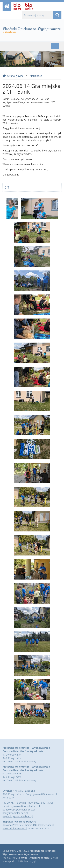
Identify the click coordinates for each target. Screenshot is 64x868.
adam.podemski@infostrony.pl (19, 861)
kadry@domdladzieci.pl (15, 813)
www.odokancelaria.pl (15, 828)
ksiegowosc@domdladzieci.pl (19, 810)
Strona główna (13, 76)
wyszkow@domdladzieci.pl (25, 806)
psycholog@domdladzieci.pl (18, 816)
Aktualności (36, 76)
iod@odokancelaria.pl (42, 825)
